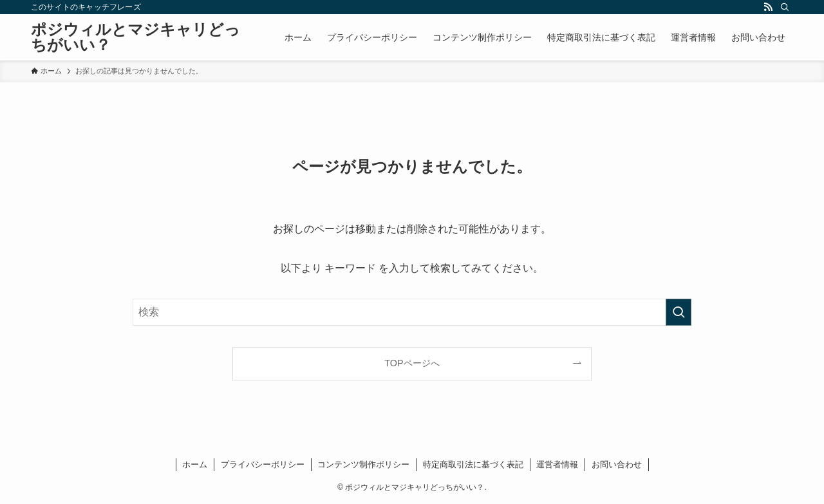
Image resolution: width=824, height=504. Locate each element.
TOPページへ (412, 363)
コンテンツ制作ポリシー (363, 464)
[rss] (768, 7)
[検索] (785, 7)
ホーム (195, 464)
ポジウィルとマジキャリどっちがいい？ (136, 37)
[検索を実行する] (679, 312)
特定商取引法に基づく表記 (473, 464)
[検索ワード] (412, 312)
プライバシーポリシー (263, 464)
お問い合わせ (617, 464)
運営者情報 (557, 464)
